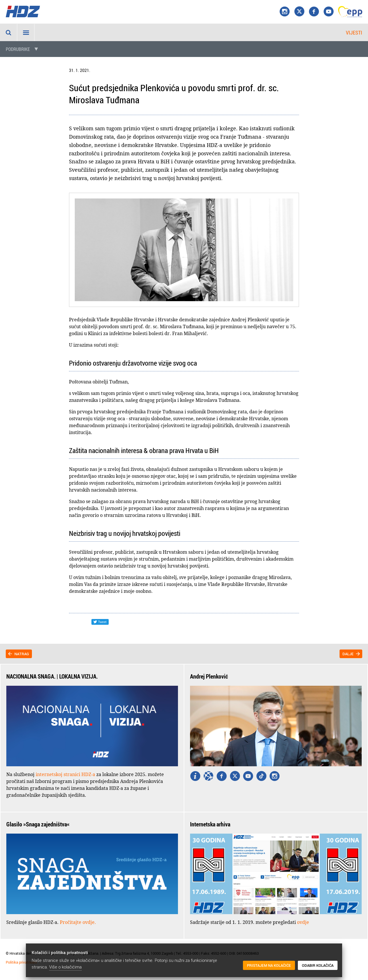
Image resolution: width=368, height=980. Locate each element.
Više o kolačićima (65, 967)
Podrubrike (18, 49)
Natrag (22, 654)
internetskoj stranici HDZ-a (65, 774)
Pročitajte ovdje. (78, 922)
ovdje (303, 922)
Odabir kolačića (318, 965)
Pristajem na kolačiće (269, 965)
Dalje (348, 654)
